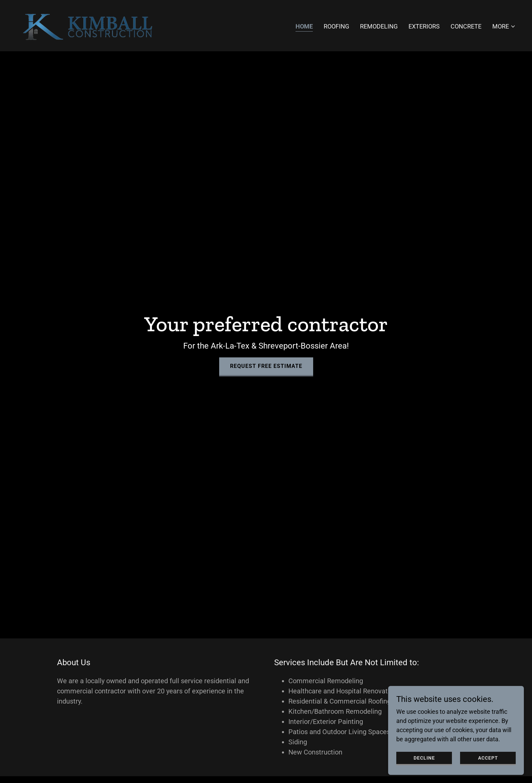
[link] (90, 25)
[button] (504, 26)
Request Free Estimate (266, 366)
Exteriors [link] (424, 26)
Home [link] (304, 26)
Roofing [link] (336, 26)
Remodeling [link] (379, 26)
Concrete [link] (466, 26)
